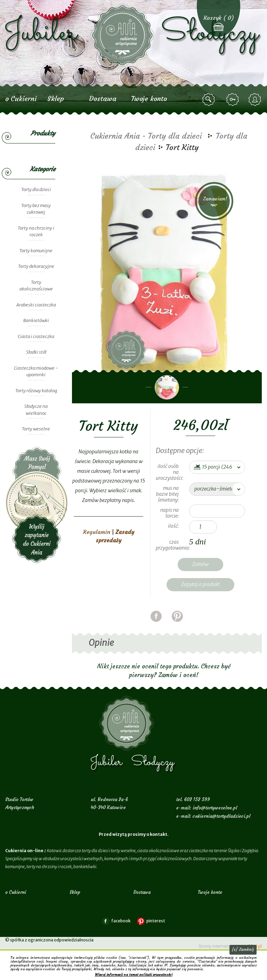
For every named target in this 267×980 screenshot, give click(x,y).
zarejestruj (256, 100)
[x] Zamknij (243, 949)
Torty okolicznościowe (36, 286)
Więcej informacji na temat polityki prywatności (134, 975)
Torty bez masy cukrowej (36, 209)
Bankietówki (36, 320)
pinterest (177, 625)
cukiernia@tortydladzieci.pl (221, 816)
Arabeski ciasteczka (36, 305)
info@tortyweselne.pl (215, 808)
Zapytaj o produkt (200, 584)
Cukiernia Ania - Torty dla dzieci (146, 136)
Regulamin (97, 532)
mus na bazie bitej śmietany (167, 494)
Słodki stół (36, 352)
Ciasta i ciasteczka (36, 336)
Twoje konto (149, 98)
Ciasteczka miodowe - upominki (36, 372)
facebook (156, 625)
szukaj (210, 100)
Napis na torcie (169, 513)
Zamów (200, 564)
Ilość (173, 526)
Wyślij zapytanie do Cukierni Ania (37, 505)
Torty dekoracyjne (36, 266)
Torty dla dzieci (36, 190)
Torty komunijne (36, 251)
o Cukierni (21, 98)
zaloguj (234, 100)
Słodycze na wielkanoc (36, 410)
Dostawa (103, 98)
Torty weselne (36, 429)
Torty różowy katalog (36, 391)
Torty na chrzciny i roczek (36, 232)
